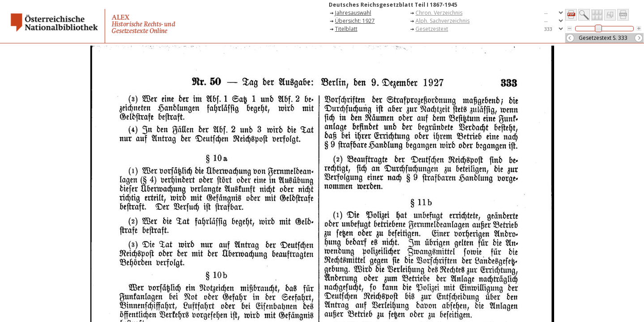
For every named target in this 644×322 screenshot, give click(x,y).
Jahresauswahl (353, 13)
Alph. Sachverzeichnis (443, 21)
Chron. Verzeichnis (439, 13)
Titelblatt (346, 29)
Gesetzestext (432, 29)
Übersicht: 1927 (355, 21)
